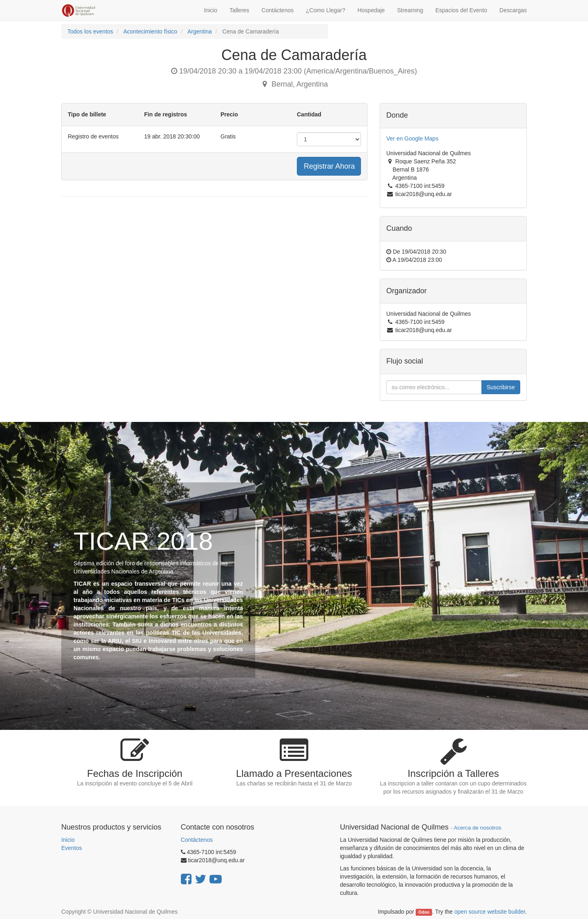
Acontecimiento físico (150, 31)
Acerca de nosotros (477, 828)
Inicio (68, 840)
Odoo (424, 912)
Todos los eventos (90, 31)
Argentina (200, 31)
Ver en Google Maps (412, 138)
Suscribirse (501, 387)
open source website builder (490, 912)
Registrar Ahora (329, 166)
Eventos (72, 848)
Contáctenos (197, 840)
